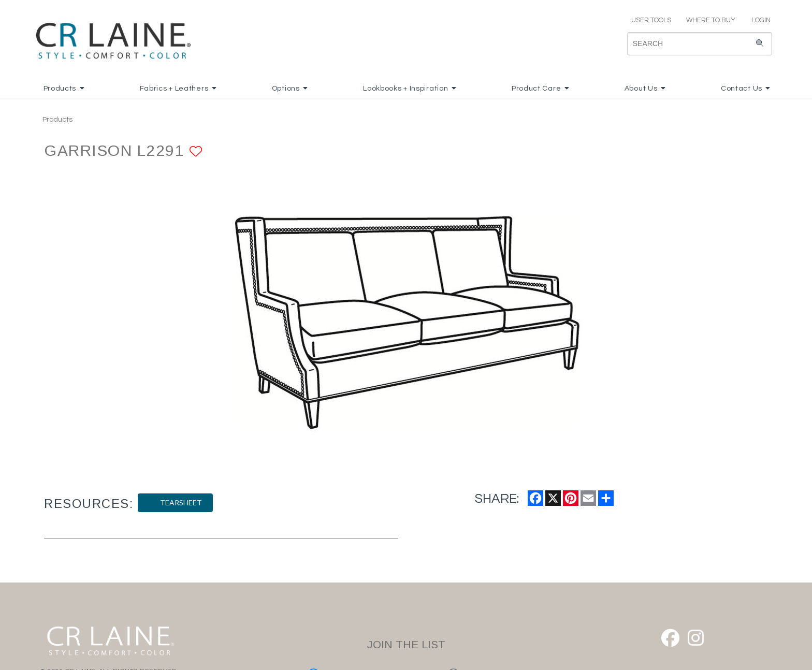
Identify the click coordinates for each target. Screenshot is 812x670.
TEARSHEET (175, 502)
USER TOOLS (647, 20)
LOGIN (757, 20)
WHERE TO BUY (710, 20)
